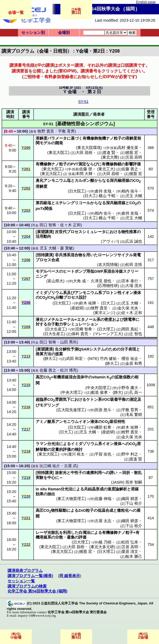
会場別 (64, 33)
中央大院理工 (98, 388)
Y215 (26, 385)
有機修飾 (43, 164)
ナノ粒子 (114, 138)
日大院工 (77, 191)
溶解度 (42, 138)
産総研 (77, 308)
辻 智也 (136, 334)
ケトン (92, 399)
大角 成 (79, 281)
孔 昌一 (136, 392)
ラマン (42, 444)
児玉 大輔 (134, 196)
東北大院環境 (89, 148)
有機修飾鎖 (112, 164)
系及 (67, 293)
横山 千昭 (107, 196)
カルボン (82, 180)
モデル (45, 143)
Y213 (26, 356)
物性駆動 (59, 510)
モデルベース (47, 271)
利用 (67, 533)
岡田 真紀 (130, 329)
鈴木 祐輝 (88, 303)
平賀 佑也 (103, 454)
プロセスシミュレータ (86, 232)
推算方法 (43, 354)
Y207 (26, 279)
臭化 (40, 180)
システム (97, 349)
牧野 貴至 (46, 131)
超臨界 (42, 399)
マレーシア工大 (108, 334)
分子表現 (128, 349)
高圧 (40, 377)
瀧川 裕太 (76, 454)
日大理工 (106, 329)
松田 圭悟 (134, 265)
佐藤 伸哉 (103, 499)
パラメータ (57, 138)
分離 (59, 297)
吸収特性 (117, 422)
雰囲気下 (63, 399)
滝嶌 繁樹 (134, 415)
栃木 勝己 (134, 557)
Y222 (26, 545)
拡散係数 (123, 377)
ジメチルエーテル (59, 320)
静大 (118, 392)
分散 (59, 537)
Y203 (26, 210)
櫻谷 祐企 (130, 359)
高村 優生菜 (128, 148)
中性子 (76, 473)
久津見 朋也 (101, 281)
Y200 (26, 148)
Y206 (26, 260)
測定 (82, 164)
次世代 (61, 232)
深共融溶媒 (120, 180)
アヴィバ (110, 241)
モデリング (49, 405)
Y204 (26, 236)
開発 (59, 143)
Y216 (26, 407)
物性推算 (129, 232)
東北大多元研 (102, 547)
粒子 (90, 510)
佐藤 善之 (130, 169)
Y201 (26, 169)
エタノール (87, 320)
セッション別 (33, 33)
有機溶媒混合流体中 (71, 377)
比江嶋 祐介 (50, 466)
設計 (83, 297)
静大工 (50, 359)
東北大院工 (58, 153)
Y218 (26, 451)
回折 (126, 473)
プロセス (43, 260)
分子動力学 (57, 324)
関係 (48, 209)
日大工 (90, 196)
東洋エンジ (104, 313)
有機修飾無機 (94, 138)
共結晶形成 (94, 489)
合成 (55, 260)
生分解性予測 (67, 349)
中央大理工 (71, 392)
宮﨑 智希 (84, 329)
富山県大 (55, 281)
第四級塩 (43, 203)
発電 (137, 255)
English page (146, 2)
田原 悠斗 (103, 410)
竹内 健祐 (108, 359)
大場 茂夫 (134, 286)
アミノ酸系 (45, 422)
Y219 (26, 478)
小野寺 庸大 (128, 388)
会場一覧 (16, 12)
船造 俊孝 (99, 392)
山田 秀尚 (68, 342)
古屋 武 (70, 466)
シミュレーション (82, 324)
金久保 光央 (128, 308)
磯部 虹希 (103, 427)
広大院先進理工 (71, 410)
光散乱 (53, 533)
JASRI (118, 482)
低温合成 (105, 510)
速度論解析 (117, 489)
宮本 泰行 (130, 281)
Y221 (26, 518)
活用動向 (43, 236)
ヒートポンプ (75, 271)
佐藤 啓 (86, 169)
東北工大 (106, 169)
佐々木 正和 (70, 225)
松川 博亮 (68, 370)
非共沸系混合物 (69, 255)
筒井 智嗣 (134, 482)
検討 (79, 449)
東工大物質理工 (71, 499)
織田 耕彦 (130, 499)
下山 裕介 (134, 503)
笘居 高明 (134, 157)
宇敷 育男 (66, 131)
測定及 (135, 399)
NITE (93, 359)
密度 (108, 320)
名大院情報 (108, 265)
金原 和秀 (134, 364)
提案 (59, 354)
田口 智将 (48, 225)
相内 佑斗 (130, 191)
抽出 (51, 494)
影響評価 (133, 164)
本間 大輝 (84, 174)
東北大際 (110, 157)
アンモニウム (55, 180)
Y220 (26, 496)
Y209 (26, 327)
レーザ (42, 533)
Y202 (26, 188)
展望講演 (45, 232)
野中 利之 (130, 454)
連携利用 (94, 473)
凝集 (71, 537)
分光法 (53, 444)
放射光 (61, 473)
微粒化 (123, 510)
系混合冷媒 (113, 271)
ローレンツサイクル (115, 255)
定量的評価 (61, 449)
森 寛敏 (66, 248)
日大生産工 (56, 329)
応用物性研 (108, 286)
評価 (82, 537)
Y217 (26, 429)
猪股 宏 (132, 153)
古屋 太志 (103, 521)
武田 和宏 (74, 359)
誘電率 (130, 320)
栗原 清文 (130, 552)
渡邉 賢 (109, 153)
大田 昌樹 (84, 153)
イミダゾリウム (49, 293)
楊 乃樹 (105, 542)
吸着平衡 (118, 399)
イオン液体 (131, 293)
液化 (40, 320)
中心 (51, 478)
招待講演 (45, 255)
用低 (90, 271)
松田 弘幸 (130, 542)
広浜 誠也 (134, 241)
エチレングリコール (73, 203)
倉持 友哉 (103, 191)
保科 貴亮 (80, 334)
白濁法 (84, 533)
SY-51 (83, 102)
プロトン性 (112, 293)
